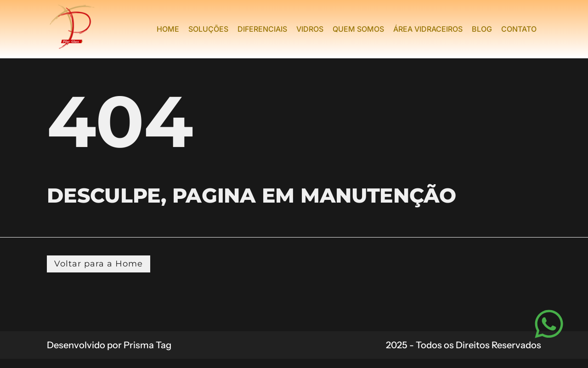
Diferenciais (262, 29)
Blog (482, 29)
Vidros (310, 29)
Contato (519, 29)
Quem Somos (358, 29)
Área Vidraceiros (428, 29)
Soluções (208, 29)
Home (168, 29)
